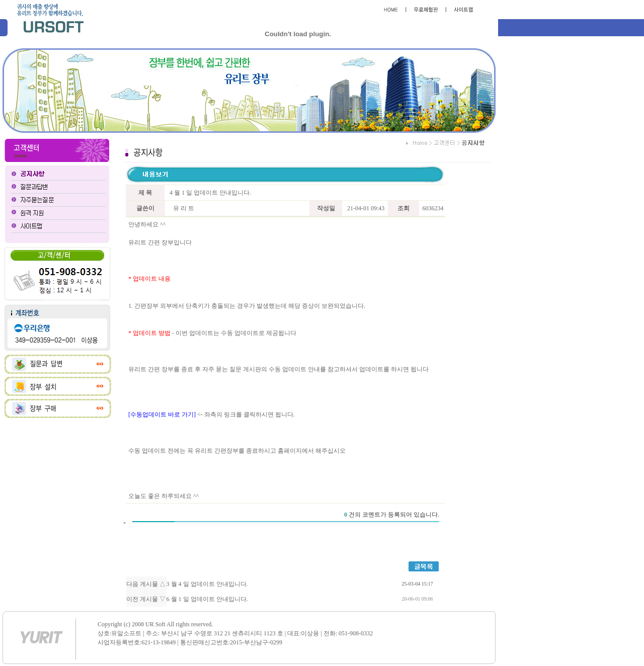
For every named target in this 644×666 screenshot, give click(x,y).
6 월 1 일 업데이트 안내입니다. (207, 599)
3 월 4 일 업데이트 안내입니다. (207, 584)
